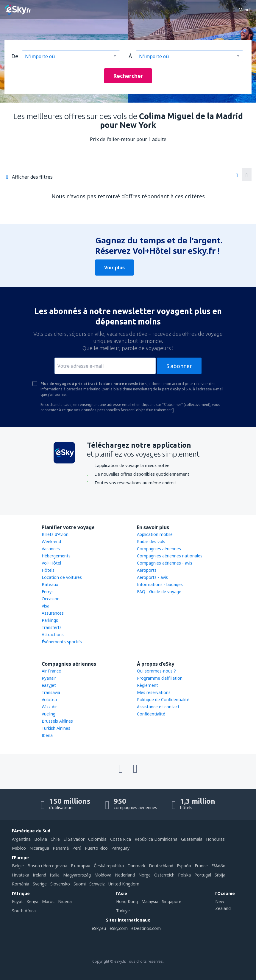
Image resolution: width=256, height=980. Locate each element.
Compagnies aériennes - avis (165, 563)
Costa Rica (121, 839)
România (21, 884)
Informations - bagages (160, 584)
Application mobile (155, 534)
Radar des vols (151, 541)
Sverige (40, 884)
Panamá (61, 848)
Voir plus (114, 268)
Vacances (51, 549)
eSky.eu (99, 928)
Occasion (51, 599)
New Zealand (223, 905)
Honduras (215, 839)
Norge (145, 875)
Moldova (103, 875)
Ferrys (48, 592)
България (81, 866)
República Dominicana (156, 839)
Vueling (49, 714)
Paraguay (120, 848)
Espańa (184, 866)
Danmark (136, 866)
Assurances (53, 613)
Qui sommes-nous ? (156, 671)
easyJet (49, 685)
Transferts (52, 627)
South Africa (24, 911)
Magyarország (77, 875)
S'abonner (179, 366)
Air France (51, 671)
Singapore (172, 901)
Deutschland (161, 866)
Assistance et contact (158, 707)
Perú (77, 848)
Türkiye (123, 911)
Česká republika (109, 866)
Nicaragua (39, 848)
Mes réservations (154, 692)
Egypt (17, 901)
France (201, 866)
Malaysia (150, 901)
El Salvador (74, 839)
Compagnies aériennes (159, 549)
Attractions (53, 634)
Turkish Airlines (56, 728)
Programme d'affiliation (160, 678)
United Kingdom (124, 884)
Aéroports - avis (152, 577)
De (15, 56)
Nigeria (65, 901)
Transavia (51, 692)
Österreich (164, 875)
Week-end (51, 541)
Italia (55, 875)
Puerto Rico (96, 848)
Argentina (21, 839)
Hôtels (48, 570)
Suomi (80, 884)
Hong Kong (127, 901)
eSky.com (119, 928)
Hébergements (56, 556)
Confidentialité (151, 714)
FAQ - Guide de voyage (159, 592)
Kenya (32, 901)
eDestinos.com (146, 928)
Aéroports (147, 570)
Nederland (125, 875)
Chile (55, 839)
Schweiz (97, 884)
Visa (46, 606)
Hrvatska (21, 875)
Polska (184, 875)
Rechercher (128, 76)
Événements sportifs (62, 642)
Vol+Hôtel (51, 563)
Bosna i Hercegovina (47, 866)
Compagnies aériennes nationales (170, 556)
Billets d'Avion (55, 534)
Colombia (97, 839)
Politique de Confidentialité (163, 700)
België (18, 866)
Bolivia (41, 839)
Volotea (49, 700)
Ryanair (49, 678)
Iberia (47, 735)
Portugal (203, 875)
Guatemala (192, 839)
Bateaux (50, 584)
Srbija (220, 875)
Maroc (48, 901)
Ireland (39, 875)
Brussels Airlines (57, 721)
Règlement (147, 685)
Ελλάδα (218, 866)
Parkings (50, 620)
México (19, 848)
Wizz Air (49, 707)
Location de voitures (62, 577)
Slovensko (60, 884)
